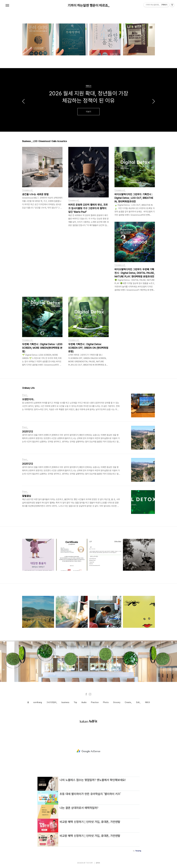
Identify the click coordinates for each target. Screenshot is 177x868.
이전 (23, 101)
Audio (84, 702)
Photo (106, 702)
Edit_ (138, 702)
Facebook (86, 694)
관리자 (98, 863)
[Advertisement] (88, 751)
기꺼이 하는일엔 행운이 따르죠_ (88, 6)
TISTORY (89, 863)
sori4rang (38, 702)
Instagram (90, 694)
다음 (154, 101)
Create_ (128, 702)
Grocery (117, 702)
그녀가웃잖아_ (52, 702)
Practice (95, 702)
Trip (75, 702)
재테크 (147, 702)
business (65, 702)
